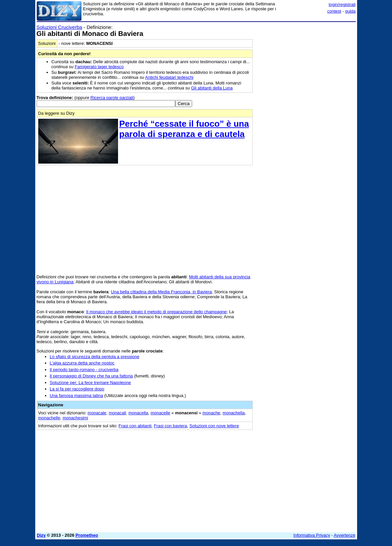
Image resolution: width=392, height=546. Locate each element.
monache (211, 413)
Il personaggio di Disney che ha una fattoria (91, 376)
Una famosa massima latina (76, 396)
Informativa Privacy (312, 535)
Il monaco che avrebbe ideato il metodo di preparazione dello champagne (156, 312)
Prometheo (87, 535)
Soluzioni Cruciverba (60, 27)
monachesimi (75, 418)
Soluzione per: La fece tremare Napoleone (90, 383)
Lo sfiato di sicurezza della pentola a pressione (95, 357)
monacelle (160, 413)
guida (350, 11)
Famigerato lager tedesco (99, 67)
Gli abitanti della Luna (212, 88)
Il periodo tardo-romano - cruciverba (84, 370)
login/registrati (342, 4)
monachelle (49, 418)
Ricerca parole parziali (112, 98)
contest (334, 11)
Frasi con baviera (171, 426)
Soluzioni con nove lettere (214, 426)
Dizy (41, 535)
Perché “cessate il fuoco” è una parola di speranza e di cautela (184, 129)
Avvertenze (345, 535)
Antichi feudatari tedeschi (169, 77)
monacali (117, 413)
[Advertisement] (306, 66)
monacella (138, 413)
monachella (234, 413)
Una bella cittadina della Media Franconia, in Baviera (162, 292)
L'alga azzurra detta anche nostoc (82, 363)
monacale (97, 413)
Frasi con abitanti (135, 426)
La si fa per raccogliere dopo (77, 389)
